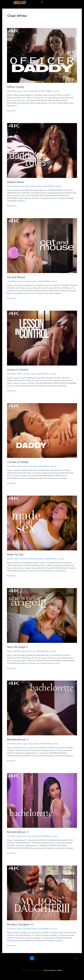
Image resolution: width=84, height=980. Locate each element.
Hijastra (20, 91)
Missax (37, 91)
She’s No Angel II (17, 647)
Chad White (11, 91)
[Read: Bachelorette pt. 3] (42, 708)
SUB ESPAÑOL (46, 91)
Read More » (12, 111)
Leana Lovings (28, 91)
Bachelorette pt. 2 (18, 832)
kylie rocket (27, 836)
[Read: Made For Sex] (42, 523)
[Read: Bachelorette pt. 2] (42, 800)
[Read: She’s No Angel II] (42, 615)
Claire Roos (21, 281)
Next (76, 958)
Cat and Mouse (16, 277)
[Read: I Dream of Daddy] (42, 430)
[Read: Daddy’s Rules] (42, 150)
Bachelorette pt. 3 (18, 739)
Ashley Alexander (13, 186)
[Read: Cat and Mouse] (42, 245)
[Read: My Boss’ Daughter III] (42, 893)
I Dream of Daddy (18, 462)
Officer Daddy (15, 87)
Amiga (9, 651)
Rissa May (33, 466)
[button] (42, 2)
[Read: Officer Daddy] (42, 55)
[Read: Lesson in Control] (42, 338)
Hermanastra (33, 559)
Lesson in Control (18, 369)
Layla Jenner (28, 744)
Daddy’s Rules (15, 182)
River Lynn (32, 651)
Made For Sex (15, 554)
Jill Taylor (27, 374)
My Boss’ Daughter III (20, 924)
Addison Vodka (13, 559)
